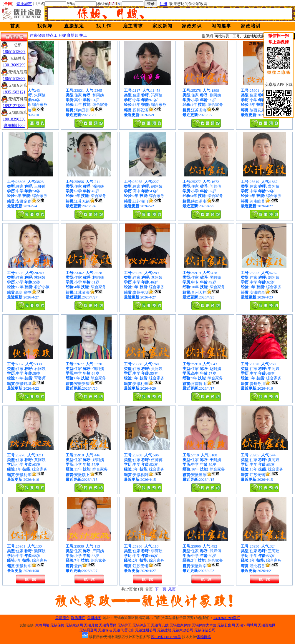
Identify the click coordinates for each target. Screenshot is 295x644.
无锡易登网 (88, 630)
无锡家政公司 (183, 630)
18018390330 (14, 119)
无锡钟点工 (141, 625)
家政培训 (251, 26)
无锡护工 (125, 625)
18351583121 (14, 92)
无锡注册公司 (146, 630)
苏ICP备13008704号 (166, 637)
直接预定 (74, 26)
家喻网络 (42, 625)
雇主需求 (133, 26)
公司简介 (62, 618)
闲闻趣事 (221, 26)
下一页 (161, 589)
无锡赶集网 (226, 625)
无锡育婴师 (108, 625)
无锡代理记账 (124, 630)
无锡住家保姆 (180, 625)
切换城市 (24, 4)
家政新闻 (163, 26)
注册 (163, 4)
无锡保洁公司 (205, 630)
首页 (15, 26)
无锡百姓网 (267, 625)
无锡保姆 (57, 625)
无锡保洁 (105, 630)
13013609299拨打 (227, 618)
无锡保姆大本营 (204, 625)
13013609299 (14, 65)
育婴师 (73, 35)
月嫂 (62, 35)
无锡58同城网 (246, 625)
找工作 (104, 26)
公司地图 (94, 618)
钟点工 (52, 35)
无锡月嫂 (91, 625)
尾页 (172, 589)
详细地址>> (14, 126)
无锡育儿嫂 (160, 625)
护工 (83, 35)
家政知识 (192, 26)
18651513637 (14, 52)
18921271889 (14, 106)
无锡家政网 (74, 625)
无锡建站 (164, 630)
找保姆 (45, 26)
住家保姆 (37, 35)
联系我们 (78, 618)
